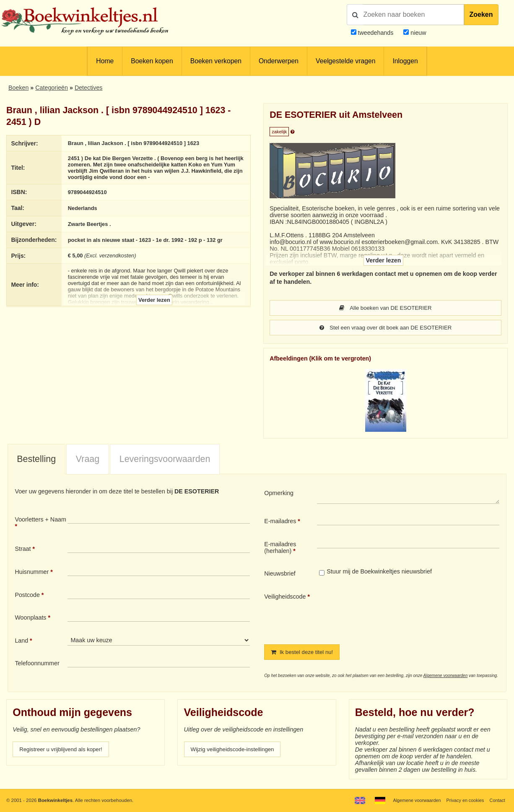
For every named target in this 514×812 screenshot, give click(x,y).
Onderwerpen (279, 61)
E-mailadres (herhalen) (280, 548)
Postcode (27, 596)
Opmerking (279, 494)
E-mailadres (280, 522)
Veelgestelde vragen (345, 61)
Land (21, 641)
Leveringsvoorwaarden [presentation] (165, 460)
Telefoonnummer (37, 664)
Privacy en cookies (463, 800)
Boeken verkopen (216, 61)
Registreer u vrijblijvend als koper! (64, 751)
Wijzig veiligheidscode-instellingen (236, 751)
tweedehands (375, 33)
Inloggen (405, 61)
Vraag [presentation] (88, 460)
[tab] (36, 460)
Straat (23, 550)
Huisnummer (32, 573)
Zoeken (481, 14)
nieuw (417, 33)
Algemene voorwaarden (446, 677)
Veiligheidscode (285, 597)
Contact (497, 800)
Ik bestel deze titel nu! (304, 653)
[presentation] (387, 612)
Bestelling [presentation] (36, 460)
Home (105, 61)
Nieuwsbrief (280, 574)
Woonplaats (30, 618)
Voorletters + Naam (40, 520)
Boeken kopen (152, 61)
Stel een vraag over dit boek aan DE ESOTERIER (385, 328)
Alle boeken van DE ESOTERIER (385, 308)
